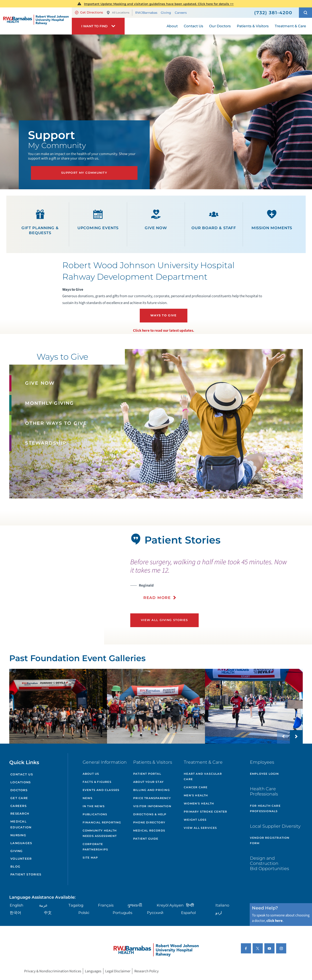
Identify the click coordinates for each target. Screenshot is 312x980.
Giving (166, 13)
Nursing (18, 835)
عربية (43, 905)
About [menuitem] (172, 26)
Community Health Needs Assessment (100, 833)
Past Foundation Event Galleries (77, 658)
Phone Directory (149, 822)
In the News (94, 806)
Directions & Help (150, 814)
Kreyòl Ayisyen (170, 905)
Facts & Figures (97, 782)
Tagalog (76, 905)
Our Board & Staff (214, 220)
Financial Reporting (102, 822)
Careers (181, 13)
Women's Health (199, 803)
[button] (305, 13)
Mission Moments (272, 220)
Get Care (19, 798)
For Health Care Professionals (265, 808)
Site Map (90, 858)
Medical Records (149, 830)
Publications (95, 814)
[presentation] (215, 582)
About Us (91, 774)
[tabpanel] (52, 585)
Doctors (19, 790)
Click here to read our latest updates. (164, 331)
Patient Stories (26, 874)
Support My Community (84, 173)
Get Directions (89, 12)
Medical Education (21, 824)
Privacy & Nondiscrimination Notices (53, 971)
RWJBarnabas (146, 13)
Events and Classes (101, 790)
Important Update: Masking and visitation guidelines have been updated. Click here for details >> (159, 4)
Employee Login (264, 774)
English (16, 905)
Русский (155, 913)
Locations (21, 782)
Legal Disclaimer (118, 971)
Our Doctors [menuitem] (220, 26)
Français (106, 905)
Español (188, 913)
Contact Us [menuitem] (193, 26)
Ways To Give (163, 315)
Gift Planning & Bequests (40, 222)
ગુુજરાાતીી (135, 905)
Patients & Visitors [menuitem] (253, 26)
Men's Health (196, 795)
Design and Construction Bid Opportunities (269, 863)
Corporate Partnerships (95, 847)
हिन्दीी (190, 905)
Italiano (222, 905)
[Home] (36, 21)
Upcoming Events (98, 220)
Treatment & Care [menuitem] (290, 26)
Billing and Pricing (151, 790)
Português (122, 913)
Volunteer (21, 859)
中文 (48, 913)
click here (275, 921)
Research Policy (147, 971)
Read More (157, 598)
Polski (84, 913)
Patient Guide (146, 839)
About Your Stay (148, 782)
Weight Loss (195, 820)
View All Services (200, 828)
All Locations (118, 13)
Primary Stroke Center (205, 812)
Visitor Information (152, 806)
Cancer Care (196, 787)
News (88, 798)
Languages (21, 843)
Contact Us (22, 774)
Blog (15, 867)
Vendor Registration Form (270, 840)
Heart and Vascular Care (203, 776)
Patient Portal (147, 774)
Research (20, 814)
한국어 (15, 913)
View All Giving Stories (164, 620)
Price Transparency (152, 798)
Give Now (156, 220)
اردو (219, 913)
